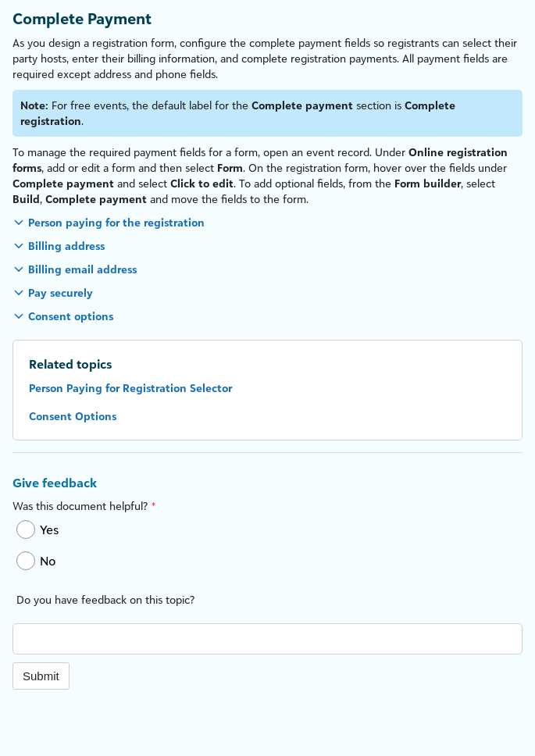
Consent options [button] (71, 316)
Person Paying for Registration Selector (130, 388)
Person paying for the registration (116, 222)
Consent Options (73, 416)
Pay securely (61, 292)
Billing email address (82, 269)
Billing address (66, 246)
